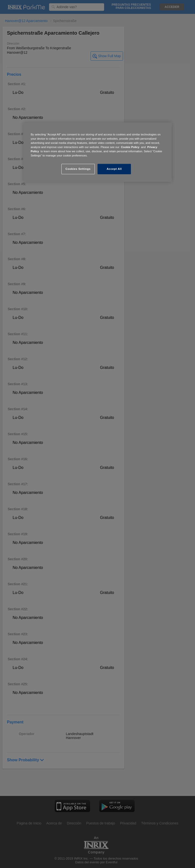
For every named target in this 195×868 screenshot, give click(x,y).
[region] (97, 152)
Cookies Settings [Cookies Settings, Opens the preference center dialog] (78, 169)
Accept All (114, 169)
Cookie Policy (130, 147)
